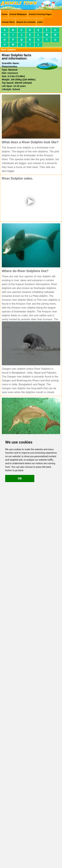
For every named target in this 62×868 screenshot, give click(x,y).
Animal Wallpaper (18, 14)
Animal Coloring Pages (40, 14)
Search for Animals (26, 22)
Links (40, 22)
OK (20, 478)
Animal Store (8, 22)
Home (5, 14)
